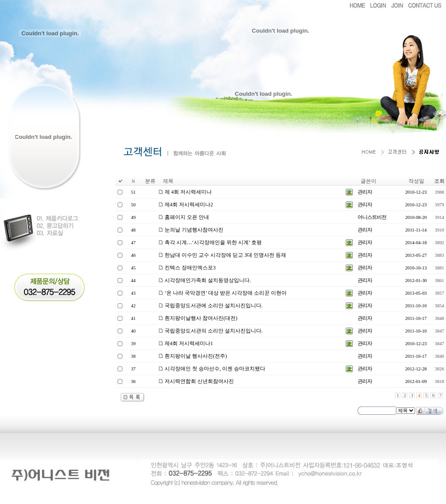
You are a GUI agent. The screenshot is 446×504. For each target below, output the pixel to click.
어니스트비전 (372, 217)
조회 (439, 181)
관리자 (365, 192)
